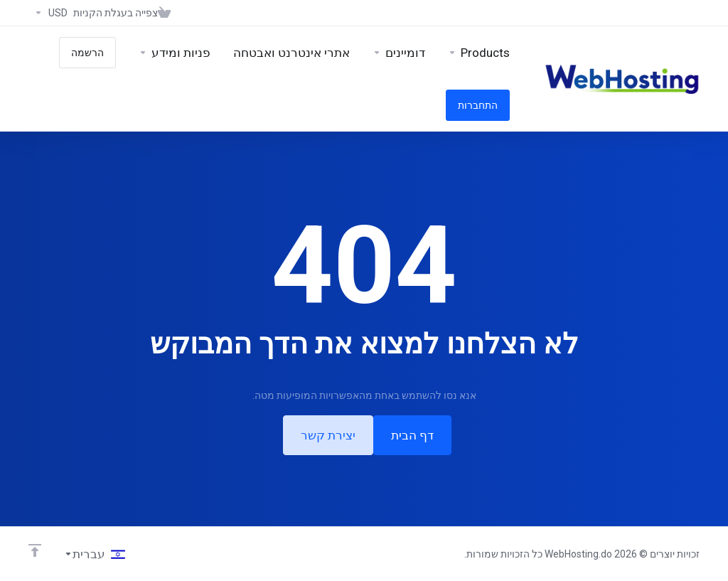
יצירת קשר (328, 435)
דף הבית (412, 435)
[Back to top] (35, 550)
